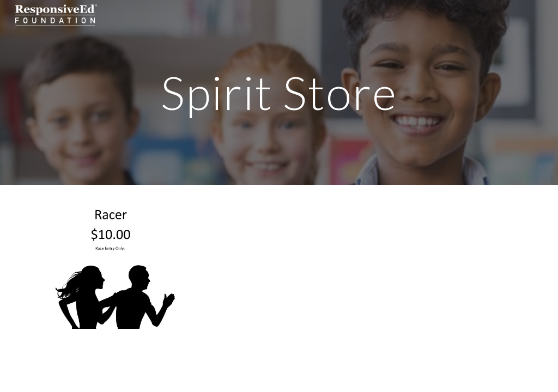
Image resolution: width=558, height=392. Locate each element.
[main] (279, 92)
